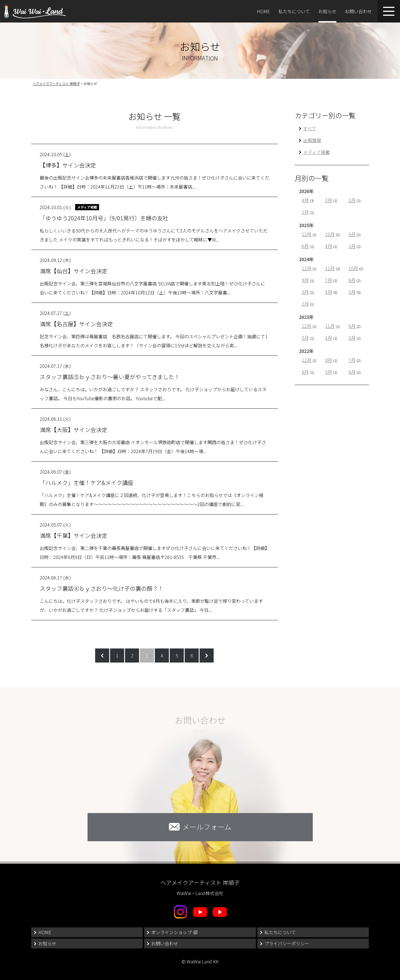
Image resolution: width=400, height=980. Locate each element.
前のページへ (102, 655)
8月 (329, 360)
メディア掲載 (317, 152)
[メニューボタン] (389, 11)
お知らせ (327, 11)
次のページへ (207, 655)
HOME (263, 11)
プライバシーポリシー (287, 943)
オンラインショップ (171, 932)
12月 (307, 234)
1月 (305, 212)
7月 (329, 280)
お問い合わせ (358, 11)
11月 (330, 268)
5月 (305, 292)
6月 (305, 246)
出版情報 (312, 140)
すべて (310, 128)
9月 (352, 234)
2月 (352, 200)
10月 (330, 234)
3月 (329, 200)
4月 (305, 200)
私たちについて (294, 11)
